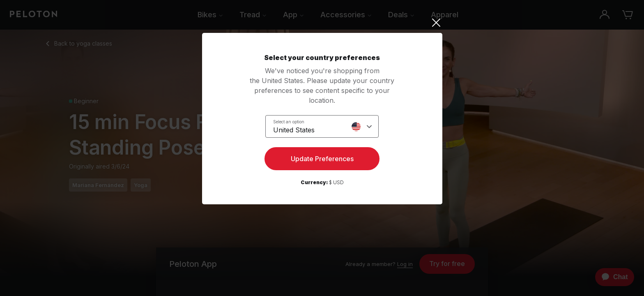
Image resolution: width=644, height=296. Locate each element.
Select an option (289, 122)
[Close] (322, 23)
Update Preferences (322, 159)
